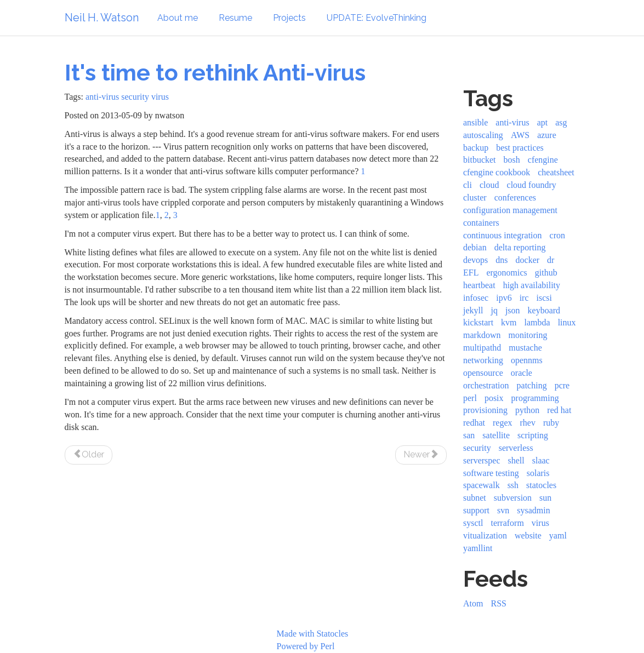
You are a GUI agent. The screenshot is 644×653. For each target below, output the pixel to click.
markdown (482, 335)
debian (475, 247)
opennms (527, 360)
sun (545, 498)
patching (532, 385)
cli (468, 185)
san (469, 435)
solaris (538, 473)
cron (557, 235)
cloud (489, 185)
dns (501, 260)
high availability (532, 285)
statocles (541, 485)
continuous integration (503, 235)
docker (528, 260)
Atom (473, 603)
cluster (475, 197)
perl (470, 398)
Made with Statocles (313, 634)
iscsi (544, 298)
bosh (512, 160)
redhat (474, 423)
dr (551, 260)
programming (535, 398)
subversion (513, 498)
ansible (475, 122)
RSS (498, 603)
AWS (520, 135)
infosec (476, 298)
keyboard (544, 310)
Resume (235, 18)
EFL (471, 273)
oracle (522, 373)
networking (483, 360)
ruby (551, 423)
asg (561, 122)
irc (524, 298)
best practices (520, 148)
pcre (562, 385)
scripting (533, 435)
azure (547, 135)
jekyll (473, 310)
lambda (537, 322)
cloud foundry (532, 185)
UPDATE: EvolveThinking (377, 18)
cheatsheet (556, 172)
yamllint (478, 548)
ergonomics (506, 273)
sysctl (473, 523)
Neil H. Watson (102, 18)
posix (494, 398)
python (527, 410)
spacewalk (481, 485)
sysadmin (533, 510)
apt (543, 122)
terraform (507, 523)
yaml (558, 535)
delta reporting (520, 247)
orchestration (486, 385)
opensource (483, 373)
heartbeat (479, 285)
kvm (509, 322)
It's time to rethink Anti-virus (215, 73)
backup (476, 148)
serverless (516, 448)
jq (494, 310)
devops (475, 260)
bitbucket (480, 160)
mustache (525, 348)
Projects (289, 18)
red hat (559, 410)
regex (503, 423)
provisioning (485, 410)
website (528, 535)
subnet (475, 498)
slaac (541, 460)
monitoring (528, 335)
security (135, 97)
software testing (491, 473)
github (546, 273)
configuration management (510, 210)
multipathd (482, 348)
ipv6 (504, 298)
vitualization (485, 535)
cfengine (543, 160)
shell (516, 460)
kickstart (478, 322)
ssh (513, 485)
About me (178, 18)
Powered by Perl (306, 646)
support (476, 510)
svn (503, 510)
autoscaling (483, 135)
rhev (528, 423)
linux (567, 322)
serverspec (482, 460)
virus (160, 97)
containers (481, 223)
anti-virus (102, 97)
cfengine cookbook (497, 172)
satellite (496, 435)
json (513, 310)
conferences (515, 197)
